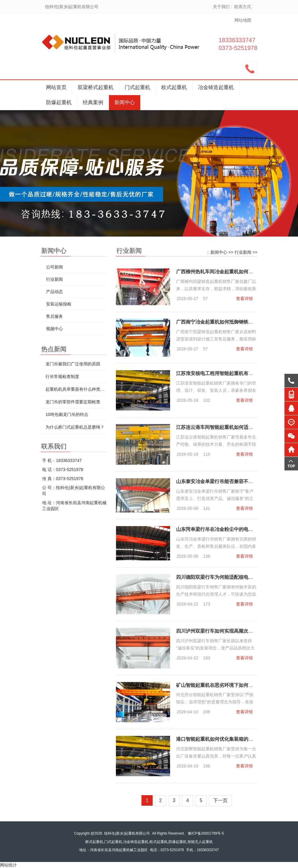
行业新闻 (244, 252)
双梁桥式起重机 (96, 87)
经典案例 (93, 102)
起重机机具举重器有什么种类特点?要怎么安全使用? (94, 389)
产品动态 (54, 292)
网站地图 (243, 20)
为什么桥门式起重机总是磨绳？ (75, 427)
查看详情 (245, 299)
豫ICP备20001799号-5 (206, 833)
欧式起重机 (174, 87)
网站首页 (56, 87)
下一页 (221, 801)
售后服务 (54, 316)
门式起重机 (137, 87)
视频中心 (54, 329)
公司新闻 (54, 267)
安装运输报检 (58, 304)
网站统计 (8, 865)
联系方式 (243, 7)
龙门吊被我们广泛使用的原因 (73, 364)
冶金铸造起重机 (216, 87)
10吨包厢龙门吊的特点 (67, 414)
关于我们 (221, 7)
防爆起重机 (59, 102)
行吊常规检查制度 (62, 377)
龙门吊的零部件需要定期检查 (73, 402)
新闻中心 (125, 102)
